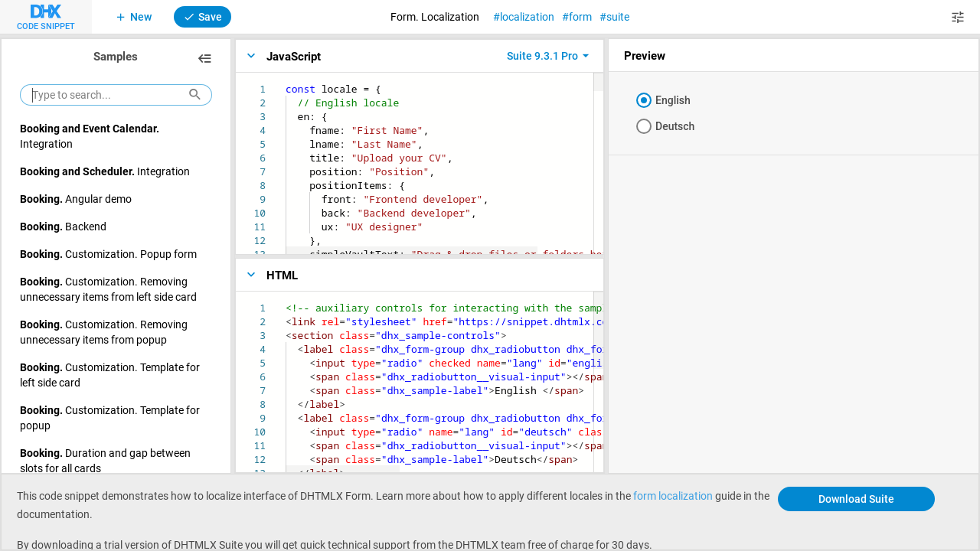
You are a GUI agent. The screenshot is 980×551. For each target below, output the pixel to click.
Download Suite (856, 499)
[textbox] (286, 82)
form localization (673, 496)
